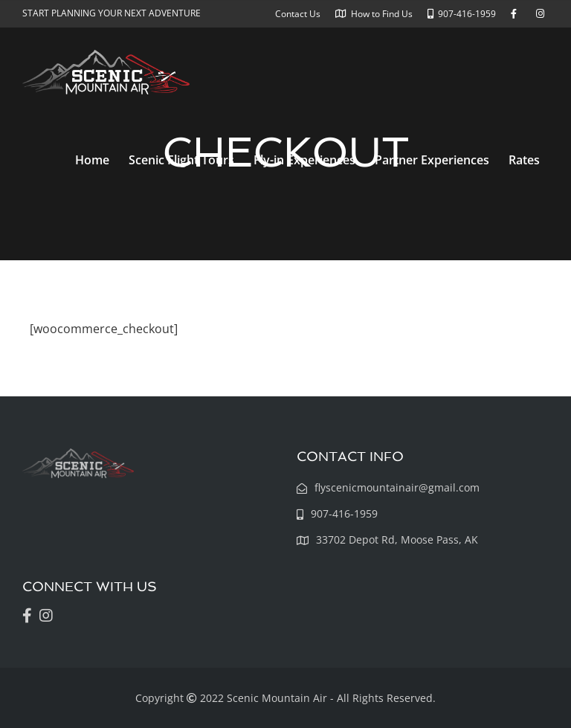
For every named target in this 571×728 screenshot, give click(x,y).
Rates (524, 160)
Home (92, 160)
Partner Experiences (432, 160)
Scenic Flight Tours (181, 160)
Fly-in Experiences (304, 160)
